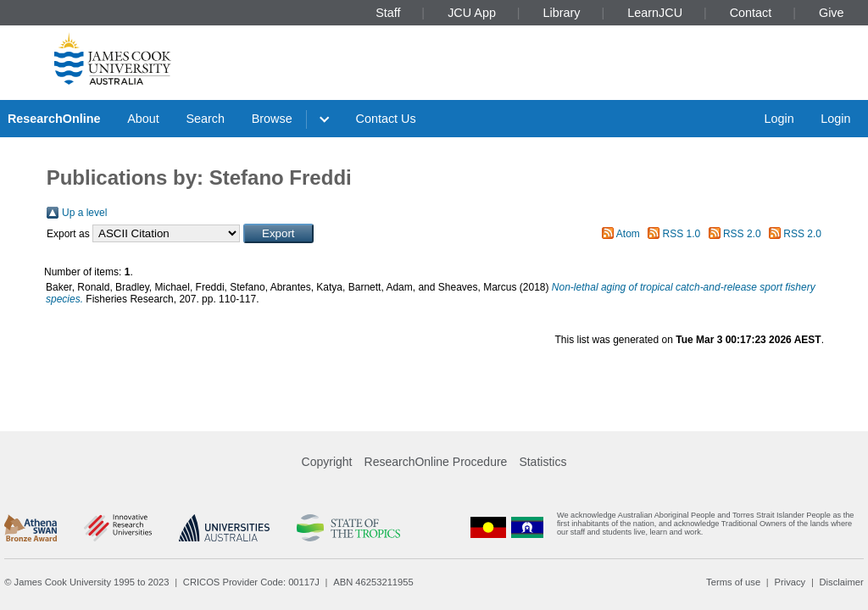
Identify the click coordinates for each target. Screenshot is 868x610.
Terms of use (733, 582)
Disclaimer (842, 582)
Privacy (790, 582)
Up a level (84, 213)
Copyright (327, 462)
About (143, 119)
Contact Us (386, 119)
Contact (751, 13)
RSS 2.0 (742, 234)
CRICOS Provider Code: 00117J (251, 582)
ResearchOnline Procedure (436, 462)
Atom (628, 234)
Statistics (542, 462)
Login (779, 119)
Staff (388, 13)
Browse (272, 119)
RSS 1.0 (682, 234)
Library (562, 13)
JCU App (472, 13)
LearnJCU (655, 13)
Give (832, 13)
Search (205, 119)
